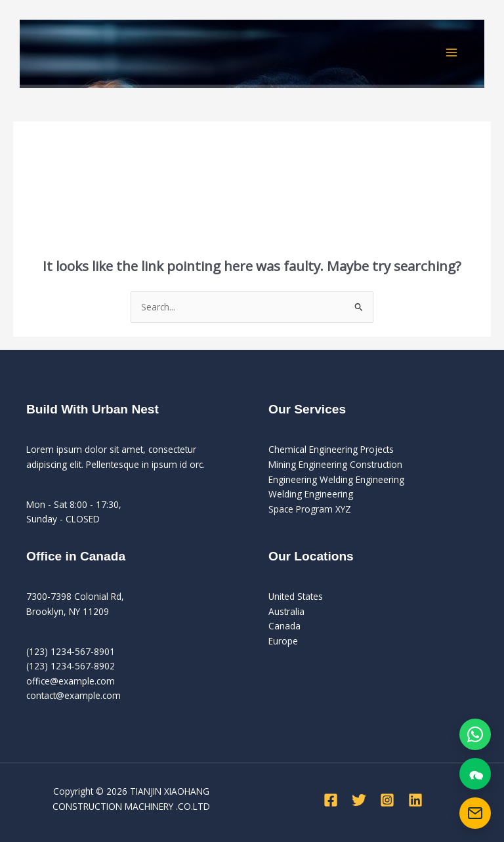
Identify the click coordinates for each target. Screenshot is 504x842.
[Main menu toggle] (452, 52)
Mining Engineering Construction (335, 464)
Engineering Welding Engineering (336, 479)
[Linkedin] (415, 800)
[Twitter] (359, 800)
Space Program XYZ (310, 509)
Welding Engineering (311, 494)
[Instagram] (387, 800)
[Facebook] (331, 800)
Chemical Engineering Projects (331, 449)
